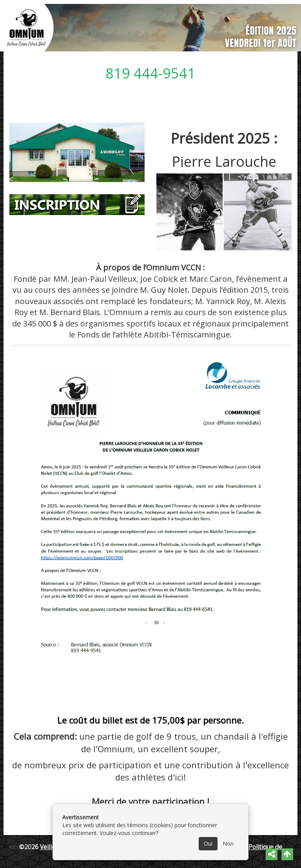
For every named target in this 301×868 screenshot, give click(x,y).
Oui (208, 843)
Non (228, 843)
